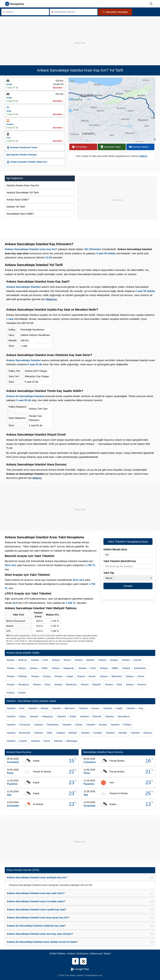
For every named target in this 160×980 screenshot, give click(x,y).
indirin (143, 156)
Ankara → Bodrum (17, 660)
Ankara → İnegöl (64, 676)
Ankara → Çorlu (87, 668)
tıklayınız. (52, 299)
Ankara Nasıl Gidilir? (18, 200)
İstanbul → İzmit (16, 708)
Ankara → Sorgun (108, 660)
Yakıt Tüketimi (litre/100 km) (120, 561)
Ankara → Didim (39, 668)
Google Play (80, 969)
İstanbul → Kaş (135, 708)
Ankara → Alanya (16, 668)
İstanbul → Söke (43, 733)
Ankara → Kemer (86, 676)
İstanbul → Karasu (89, 708)
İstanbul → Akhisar (67, 733)
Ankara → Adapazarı (63, 668)
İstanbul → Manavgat (66, 741)
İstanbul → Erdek (67, 716)
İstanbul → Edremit (91, 716)
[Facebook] (75, 961)
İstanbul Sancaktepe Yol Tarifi (23, 193)
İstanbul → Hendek (116, 733)
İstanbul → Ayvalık (97, 725)
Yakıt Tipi (109, 573)
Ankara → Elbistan (17, 676)
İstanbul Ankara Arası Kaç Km (23, 185)
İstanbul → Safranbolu (46, 725)
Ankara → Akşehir (85, 660)
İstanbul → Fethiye (121, 725)
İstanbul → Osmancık (19, 725)
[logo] (15, 4)
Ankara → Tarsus (61, 660)
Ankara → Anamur (136, 685)
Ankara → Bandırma (65, 685)
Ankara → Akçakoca (18, 685)
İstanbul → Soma (40, 741)
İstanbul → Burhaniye (19, 733)
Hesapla (128, 586)
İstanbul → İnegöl (113, 708)
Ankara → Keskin (16, 693)
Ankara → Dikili (113, 685)
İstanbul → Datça (16, 716)
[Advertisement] (80, 38)
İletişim (107, 954)
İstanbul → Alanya (38, 708)
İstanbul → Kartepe (91, 733)
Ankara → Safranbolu (134, 668)
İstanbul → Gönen (73, 725)
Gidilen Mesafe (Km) (115, 549)
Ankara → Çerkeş (41, 676)
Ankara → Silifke (109, 668)
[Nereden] (25, 12)
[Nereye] (74, 12)
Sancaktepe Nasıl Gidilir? (20, 214)
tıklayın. (37, 478)
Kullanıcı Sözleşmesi (78, 954)
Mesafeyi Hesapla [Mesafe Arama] (115, 12)
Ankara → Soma (135, 676)
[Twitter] (83, 961)
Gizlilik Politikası (58, 954)
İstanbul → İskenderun (117, 716)
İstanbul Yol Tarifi (16, 207)
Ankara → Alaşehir (91, 685)
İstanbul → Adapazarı (41, 716)
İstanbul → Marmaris (64, 708)
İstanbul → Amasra (141, 733)
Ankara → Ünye (42, 685)
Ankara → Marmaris (111, 676)
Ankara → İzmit (39, 660)
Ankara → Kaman (132, 660)
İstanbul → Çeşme (17, 741)
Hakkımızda (96, 954)
